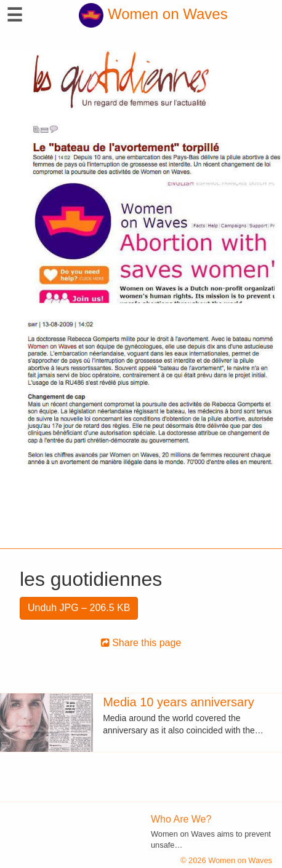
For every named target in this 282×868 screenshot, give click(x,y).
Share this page (141, 643)
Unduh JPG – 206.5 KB (79, 608)
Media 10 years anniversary (179, 702)
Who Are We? (181, 819)
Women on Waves (153, 14)
